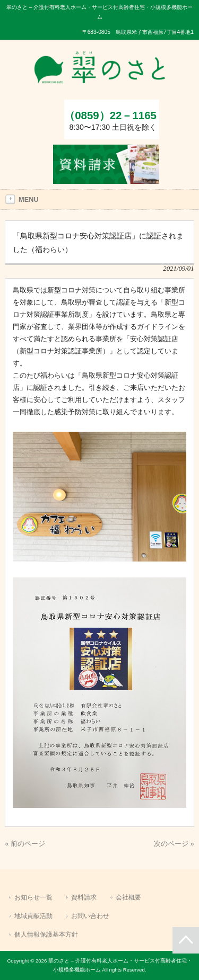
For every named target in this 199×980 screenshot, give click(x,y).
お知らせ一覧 (33, 897)
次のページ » (174, 844)
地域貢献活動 (33, 916)
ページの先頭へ (186, 940)
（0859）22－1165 (110, 115)
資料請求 (84, 897)
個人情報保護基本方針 (46, 934)
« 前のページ (25, 844)
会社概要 (128, 897)
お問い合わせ (90, 916)
